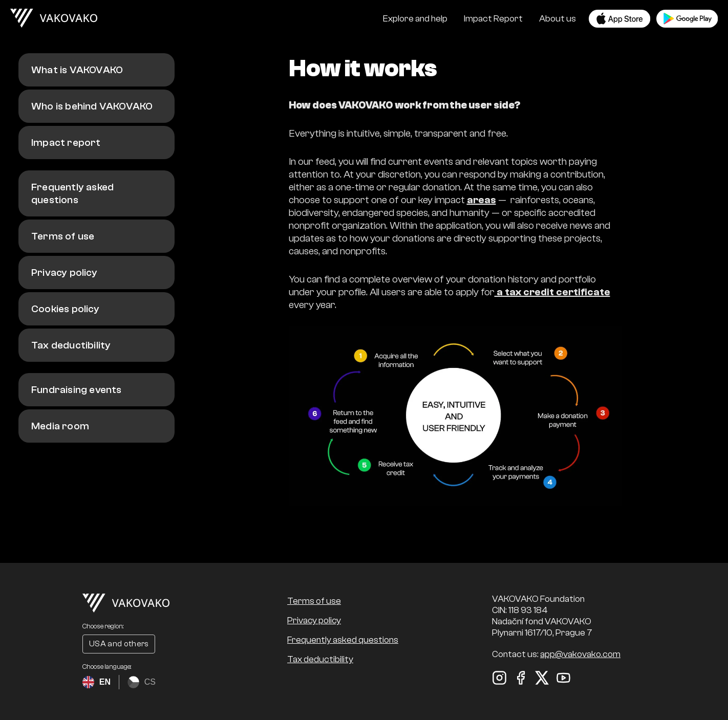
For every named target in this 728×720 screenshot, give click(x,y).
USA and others (119, 644)
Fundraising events (77, 390)
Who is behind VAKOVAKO (92, 106)
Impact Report (493, 19)
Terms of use (63, 236)
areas (481, 200)
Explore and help (415, 19)
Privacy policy (64, 272)
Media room (60, 426)
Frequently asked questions (72, 193)
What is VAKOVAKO (77, 70)
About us (558, 19)
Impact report (66, 143)
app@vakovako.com (580, 654)
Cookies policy (65, 309)
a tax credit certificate (552, 292)
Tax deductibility (71, 345)
